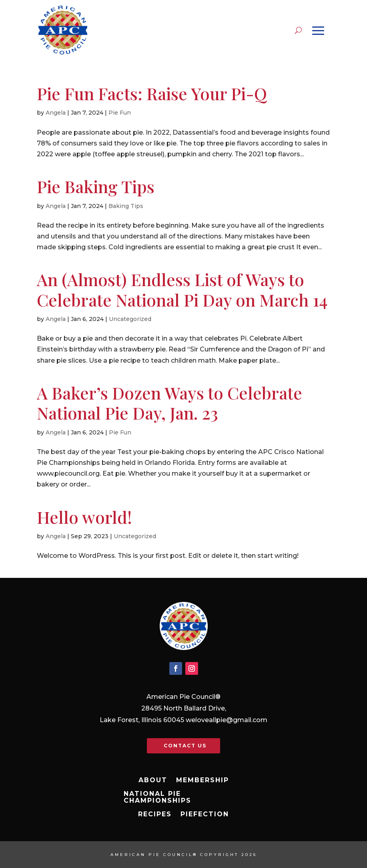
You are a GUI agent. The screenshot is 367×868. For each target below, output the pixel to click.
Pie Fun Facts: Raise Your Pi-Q (152, 93)
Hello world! (84, 517)
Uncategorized (130, 319)
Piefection (205, 814)
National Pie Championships (157, 797)
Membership (203, 780)
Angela (56, 113)
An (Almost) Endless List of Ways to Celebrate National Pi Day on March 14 (182, 289)
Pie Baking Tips (96, 186)
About (153, 780)
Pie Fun (120, 113)
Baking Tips (126, 206)
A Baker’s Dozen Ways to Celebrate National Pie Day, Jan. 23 (169, 403)
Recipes (155, 814)
